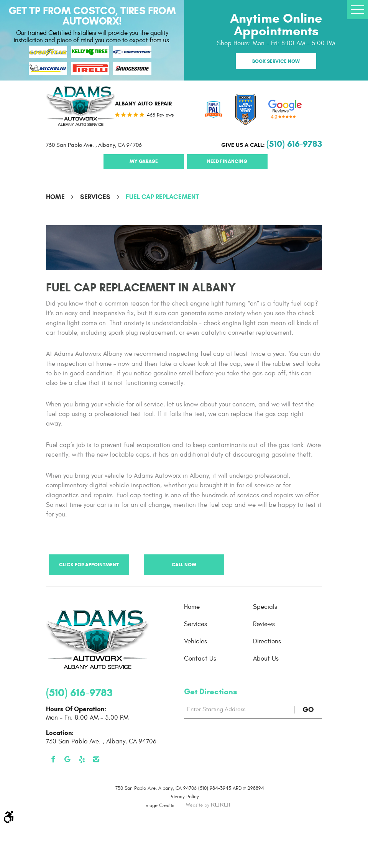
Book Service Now (276, 61)
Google (68, 759)
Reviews (264, 624)
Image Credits (159, 806)
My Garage (144, 161)
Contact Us (200, 659)
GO (312, 709)
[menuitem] (219, 607)
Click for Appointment (89, 565)
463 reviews (160, 115)
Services (95, 197)
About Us (266, 659)
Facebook (53, 759)
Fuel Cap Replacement (162, 197)
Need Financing (227, 161)
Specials (265, 607)
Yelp (82, 759)
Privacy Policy (184, 797)
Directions (267, 641)
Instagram (97, 759)
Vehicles (195, 641)
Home (55, 197)
